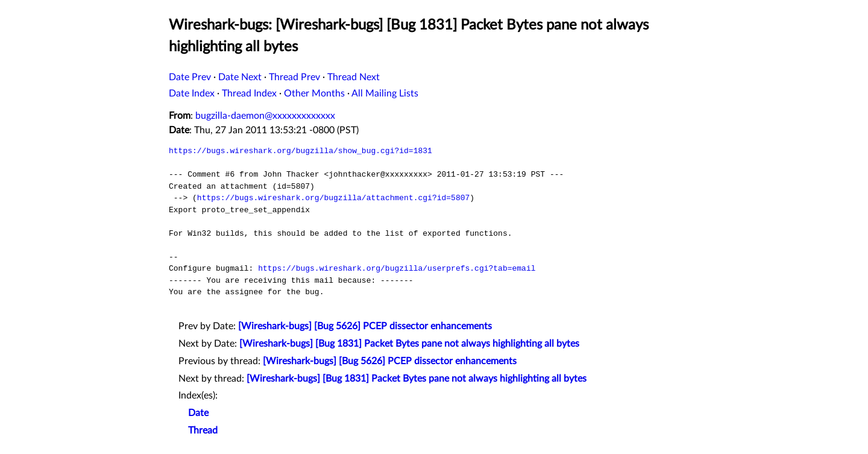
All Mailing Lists (385, 93)
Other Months (314, 93)
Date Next (240, 77)
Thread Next (354, 77)
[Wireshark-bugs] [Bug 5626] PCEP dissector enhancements (365, 326)
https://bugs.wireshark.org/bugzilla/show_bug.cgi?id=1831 (300, 151)
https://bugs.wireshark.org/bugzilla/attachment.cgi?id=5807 (333, 198)
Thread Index (249, 93)
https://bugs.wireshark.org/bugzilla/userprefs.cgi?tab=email (397, 268)
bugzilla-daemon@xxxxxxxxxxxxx (265, 116)
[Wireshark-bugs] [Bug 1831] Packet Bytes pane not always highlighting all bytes (409, 344)
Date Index (192, 93)
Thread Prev (294, 77)
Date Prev (190, 77)
